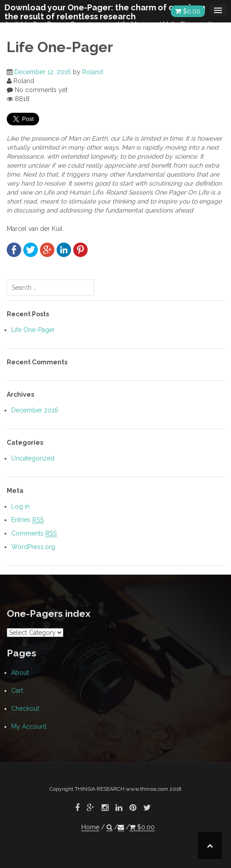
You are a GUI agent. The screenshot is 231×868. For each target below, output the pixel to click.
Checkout (25, 709)
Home (90, 827)
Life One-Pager (33, 330)
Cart (17, 691)
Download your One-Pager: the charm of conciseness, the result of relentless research (113, 12)
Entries (27, 520)
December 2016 (35, 410)
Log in (20, 506)
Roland (93, 72)
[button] (109, 827)
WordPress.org (33, 547)
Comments (34, 534)
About (20, 673)
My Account (29, 726)
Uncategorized (33, 458)
